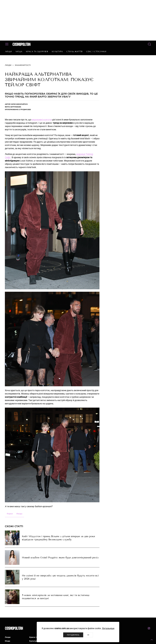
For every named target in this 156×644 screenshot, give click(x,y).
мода (19, 514)
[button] (152, 640)
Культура (57, 52)
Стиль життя (74, 52)
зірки (10, 514)
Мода (19, 52)
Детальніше (108, 628)
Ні (88, 635)
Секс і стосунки (96, 52)
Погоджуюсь (73, 635)
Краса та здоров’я (37, 52)
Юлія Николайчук (19, 104)
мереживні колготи (42, 120)
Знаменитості (23, 65)
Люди (8, 52)
